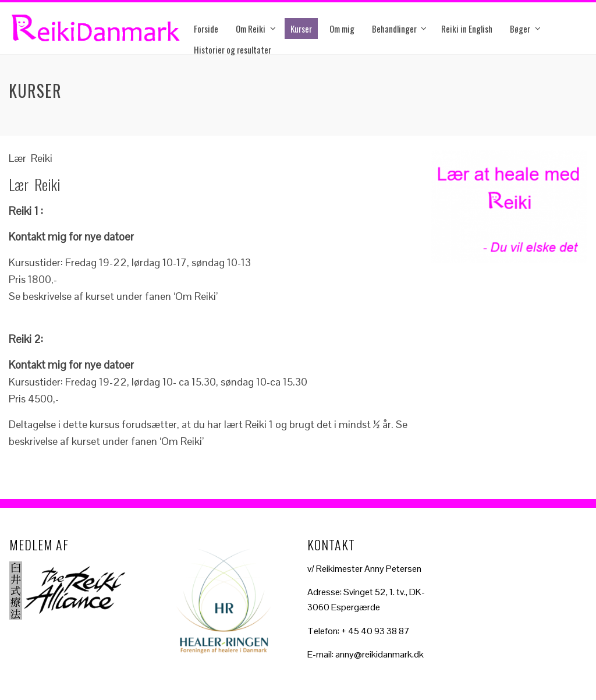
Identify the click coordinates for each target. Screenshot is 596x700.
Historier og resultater (233, 50)
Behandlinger (394, 29)
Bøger (520, 29)
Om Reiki (251, 29)
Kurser (301, 29)
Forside (206, 29)
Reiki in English (467, 29)
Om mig (342, 29)
